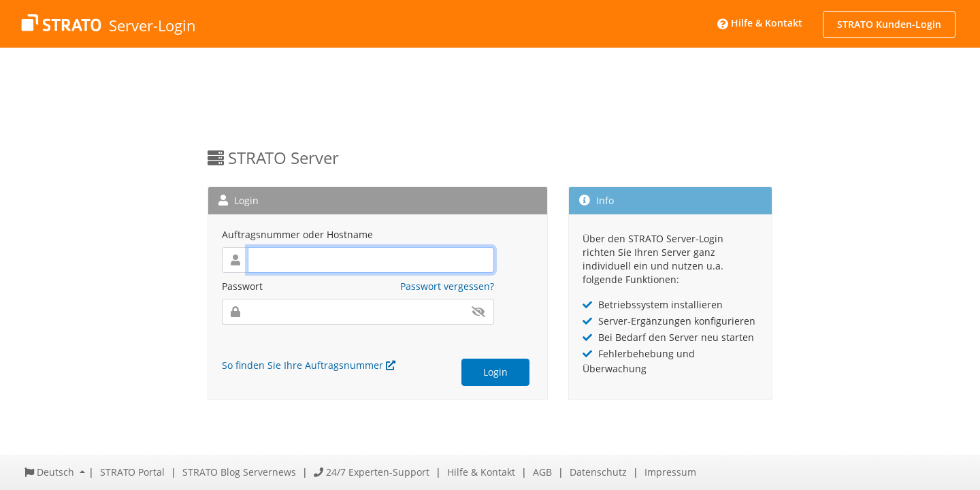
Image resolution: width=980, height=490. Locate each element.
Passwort (242, 286)
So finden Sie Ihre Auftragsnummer (309, 365)
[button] (55, 472)
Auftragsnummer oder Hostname (297, 234)
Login (495, 372)
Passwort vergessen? (447, 286)
